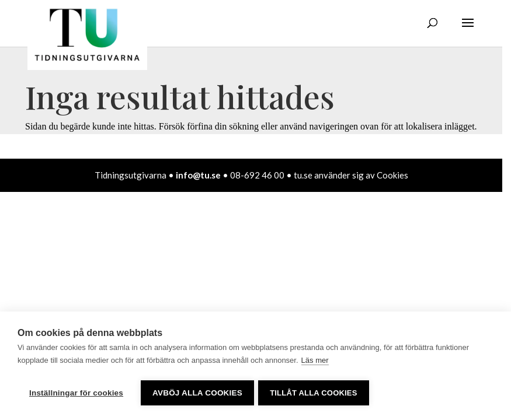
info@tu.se (198, 175)
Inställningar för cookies (76, 393)
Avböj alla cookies (197, 393)
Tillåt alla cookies (315, 393)
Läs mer (315, 362)
